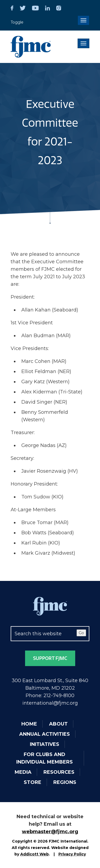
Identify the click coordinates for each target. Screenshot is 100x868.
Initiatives (45, 744)
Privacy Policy (72, 854)
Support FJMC (50, 658)
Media (23, 772)
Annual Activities (45, 734)
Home (29, 724)
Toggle (17, 22)
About (58, 724)
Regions (65, 782)
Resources (59, 772)
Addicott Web (35, 854)
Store (33, 782)
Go (81, 633)
